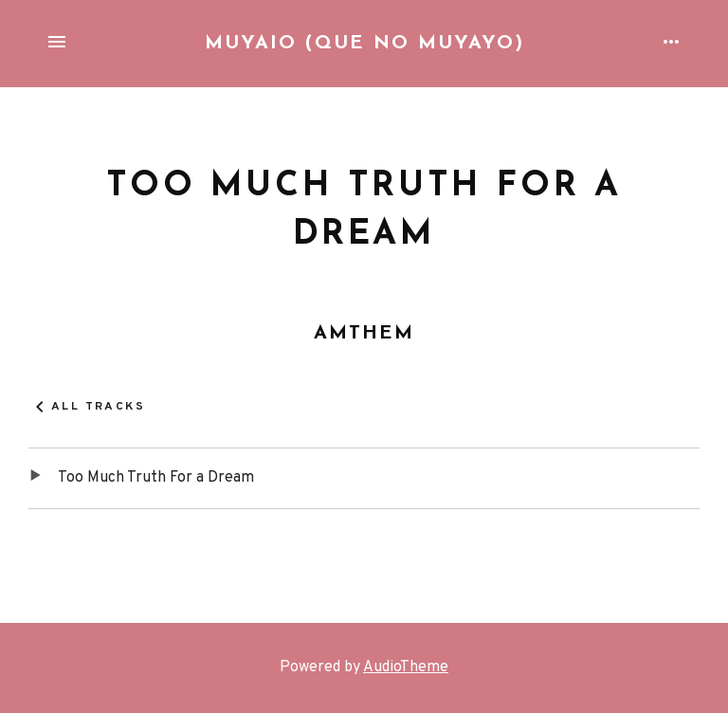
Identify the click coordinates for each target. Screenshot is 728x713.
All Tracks (98, 407)
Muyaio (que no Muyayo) (364, 44)
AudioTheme (406, 667)
